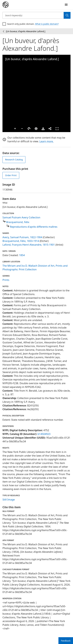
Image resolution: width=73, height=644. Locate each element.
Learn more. (46, 141)
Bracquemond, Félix (18, 222)
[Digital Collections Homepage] (6, 5)
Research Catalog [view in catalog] (14, 160)
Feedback (66, 641)
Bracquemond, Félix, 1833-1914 (21, 241)
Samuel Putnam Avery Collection (21, 217)
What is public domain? (47, 24)
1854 (22, 255)
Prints (6, 280)
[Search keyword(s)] (33, 15)
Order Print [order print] (11, 175)
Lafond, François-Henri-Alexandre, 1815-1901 (29, 245)
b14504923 (44, 434)
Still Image (9, 500)
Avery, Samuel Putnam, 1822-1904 (22, 237)
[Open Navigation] (66, 5)
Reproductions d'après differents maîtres (34, 227)
